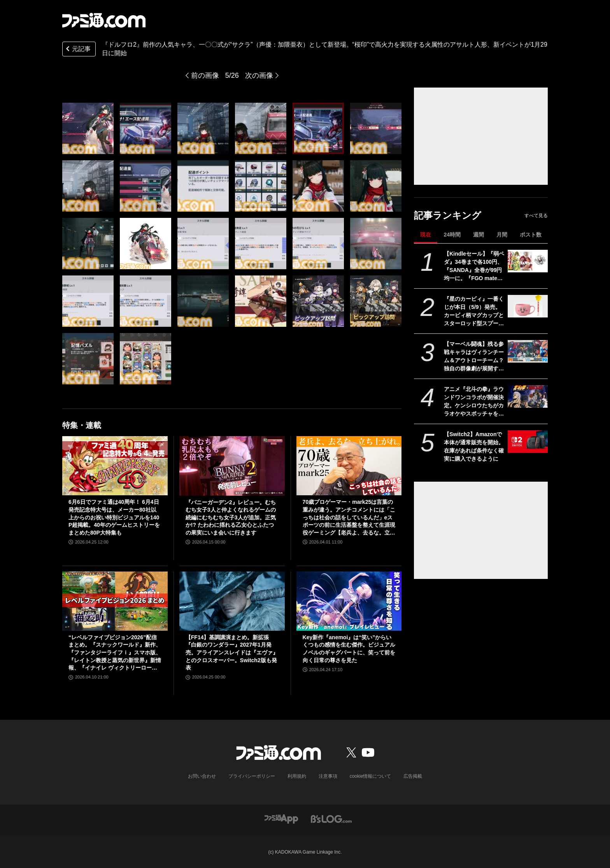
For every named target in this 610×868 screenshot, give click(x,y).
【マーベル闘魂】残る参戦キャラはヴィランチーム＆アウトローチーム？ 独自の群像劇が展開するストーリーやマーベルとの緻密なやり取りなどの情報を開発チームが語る (474, 357)
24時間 (452, 235)
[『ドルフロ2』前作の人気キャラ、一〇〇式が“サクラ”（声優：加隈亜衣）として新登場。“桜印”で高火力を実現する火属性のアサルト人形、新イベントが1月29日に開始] (88, 128)
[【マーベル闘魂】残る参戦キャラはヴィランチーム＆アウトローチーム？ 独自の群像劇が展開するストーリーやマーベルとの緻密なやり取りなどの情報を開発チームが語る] (528, 351)
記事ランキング (448, 215)
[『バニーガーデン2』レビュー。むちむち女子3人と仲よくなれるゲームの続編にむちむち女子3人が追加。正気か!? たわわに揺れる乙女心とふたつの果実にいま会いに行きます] (232, 466)
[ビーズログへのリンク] (331, 818)
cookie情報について (371, 776)
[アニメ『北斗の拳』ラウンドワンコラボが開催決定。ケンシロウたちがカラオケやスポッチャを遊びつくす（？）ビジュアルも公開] (528, 396)
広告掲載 (413, 776)
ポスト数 (531, 235)
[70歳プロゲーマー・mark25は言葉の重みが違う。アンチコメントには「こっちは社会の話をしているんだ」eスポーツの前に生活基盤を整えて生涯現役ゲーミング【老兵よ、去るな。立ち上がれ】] (349, 466)
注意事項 (328, 776)
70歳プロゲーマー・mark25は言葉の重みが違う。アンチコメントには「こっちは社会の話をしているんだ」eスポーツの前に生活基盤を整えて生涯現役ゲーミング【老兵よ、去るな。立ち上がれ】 (349, 518)
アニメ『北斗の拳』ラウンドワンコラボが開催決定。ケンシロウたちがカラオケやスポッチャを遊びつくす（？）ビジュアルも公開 (474, 402)
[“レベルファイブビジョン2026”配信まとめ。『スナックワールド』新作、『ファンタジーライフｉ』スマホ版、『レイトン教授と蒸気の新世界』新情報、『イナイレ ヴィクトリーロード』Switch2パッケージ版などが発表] (115, 601)
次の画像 (259, 75)
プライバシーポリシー (252, 776)
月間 (502, 235)
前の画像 (205, 75)
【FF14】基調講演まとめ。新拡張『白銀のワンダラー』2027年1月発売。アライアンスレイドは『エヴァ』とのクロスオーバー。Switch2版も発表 (232, 652)
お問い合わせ (202, 776)
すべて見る (536, 216)
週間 (479, 235)
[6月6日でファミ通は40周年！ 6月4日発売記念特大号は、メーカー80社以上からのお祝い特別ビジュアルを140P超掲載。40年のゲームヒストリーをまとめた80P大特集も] (115, 466)
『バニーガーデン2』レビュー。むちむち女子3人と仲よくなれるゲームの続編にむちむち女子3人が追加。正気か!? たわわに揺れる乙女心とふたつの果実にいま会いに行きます (231, 517)
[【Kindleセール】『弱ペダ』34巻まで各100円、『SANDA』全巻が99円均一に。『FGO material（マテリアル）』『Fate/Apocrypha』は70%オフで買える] (528, 261)
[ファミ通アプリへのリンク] (281, 818)
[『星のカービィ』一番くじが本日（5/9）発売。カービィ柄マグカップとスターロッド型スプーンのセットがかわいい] (528, 306)
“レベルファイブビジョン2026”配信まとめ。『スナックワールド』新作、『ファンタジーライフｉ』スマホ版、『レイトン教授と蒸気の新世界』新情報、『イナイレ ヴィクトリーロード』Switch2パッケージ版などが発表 (115, 653)
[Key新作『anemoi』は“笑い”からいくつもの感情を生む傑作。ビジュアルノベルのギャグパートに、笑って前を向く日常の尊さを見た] (349, 601)
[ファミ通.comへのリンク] (104, 20)
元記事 (77, 50)
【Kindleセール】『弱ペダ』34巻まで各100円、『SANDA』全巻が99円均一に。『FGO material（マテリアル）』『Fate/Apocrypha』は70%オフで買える (474, 267)
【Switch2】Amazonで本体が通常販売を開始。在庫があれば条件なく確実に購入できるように (474, 446)
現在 (426, 235)
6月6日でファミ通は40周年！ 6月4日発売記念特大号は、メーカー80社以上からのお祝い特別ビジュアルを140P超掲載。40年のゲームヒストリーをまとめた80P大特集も (114, 517)
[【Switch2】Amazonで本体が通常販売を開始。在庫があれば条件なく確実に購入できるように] (528, 442)
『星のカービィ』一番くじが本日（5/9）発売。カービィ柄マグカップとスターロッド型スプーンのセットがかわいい (474, 312)
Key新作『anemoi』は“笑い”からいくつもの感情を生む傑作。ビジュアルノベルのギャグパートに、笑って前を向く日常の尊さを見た (349, 649)
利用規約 (297, 776)
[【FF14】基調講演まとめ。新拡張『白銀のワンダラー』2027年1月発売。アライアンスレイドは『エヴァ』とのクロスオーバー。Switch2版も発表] (232, 601)
